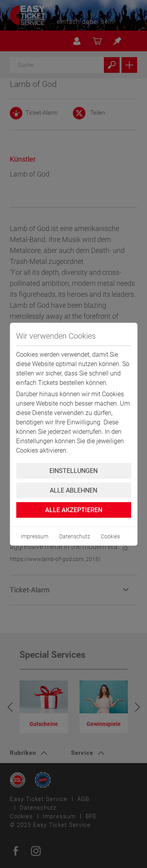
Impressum (34, 536)
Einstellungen (73, 470)
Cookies (110, 536)
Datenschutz (75, 536)
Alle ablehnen (73, 490)
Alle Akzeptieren (74, 510)
